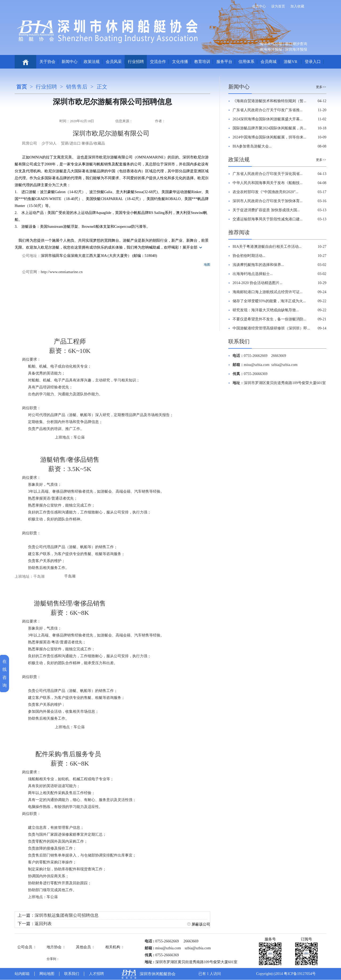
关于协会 (47, 62)
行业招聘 (136, 62)
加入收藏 (297, 6)
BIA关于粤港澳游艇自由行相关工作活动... (267, 247)
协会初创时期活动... (249, 256)
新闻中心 (70, 62)
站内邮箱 (22, 974)
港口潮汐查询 (296, 44)
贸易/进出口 (71, 143)
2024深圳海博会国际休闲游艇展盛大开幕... (268, 119)
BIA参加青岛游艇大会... (252, 146)
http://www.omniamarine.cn (62, 272)
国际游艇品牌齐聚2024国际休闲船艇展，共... (269, 128)
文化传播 (180, 62)
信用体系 (246, 62)
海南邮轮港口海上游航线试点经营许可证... (268, 292)
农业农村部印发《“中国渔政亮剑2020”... (265, 192)
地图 (207, 265)
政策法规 (92, 62)
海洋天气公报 (271, 44)
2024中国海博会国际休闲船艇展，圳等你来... (269, 137)
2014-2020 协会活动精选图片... (257, 283)
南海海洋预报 (271, 49)
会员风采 (114, 62)
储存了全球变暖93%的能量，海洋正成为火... (269, 301)
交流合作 (158, 62)
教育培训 (202, 62)
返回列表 (43, 924)
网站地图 (47, 974)
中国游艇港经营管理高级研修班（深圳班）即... (271, 328)
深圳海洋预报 (296, 49)
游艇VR (291, 62)
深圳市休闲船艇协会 (158, 974)
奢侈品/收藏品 (93, 143)
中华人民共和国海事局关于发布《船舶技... (268, 183)
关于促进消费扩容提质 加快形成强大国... (266, 210)
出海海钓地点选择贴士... (253, 274)
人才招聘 (96, 974)
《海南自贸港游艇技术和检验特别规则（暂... (269, 101)
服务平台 (224, 62)
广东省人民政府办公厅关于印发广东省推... (268, 110)
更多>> (321, 87)
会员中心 (259, 6)
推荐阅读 (239, 232)
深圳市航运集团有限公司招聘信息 (67, 915)
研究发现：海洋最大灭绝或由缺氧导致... (266, 310)
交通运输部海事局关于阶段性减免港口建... (268, 219)
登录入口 (313, 62)
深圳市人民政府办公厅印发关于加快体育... (268, 201)
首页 (22, 87)
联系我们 (239, 341)
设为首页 (278, 6)
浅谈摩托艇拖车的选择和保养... (258, 265)
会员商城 (269, 62)
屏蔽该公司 (201, 924)
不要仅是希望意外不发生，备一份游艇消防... (269, 319)
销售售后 (77, 87)
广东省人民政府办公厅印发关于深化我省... (268, 174)
